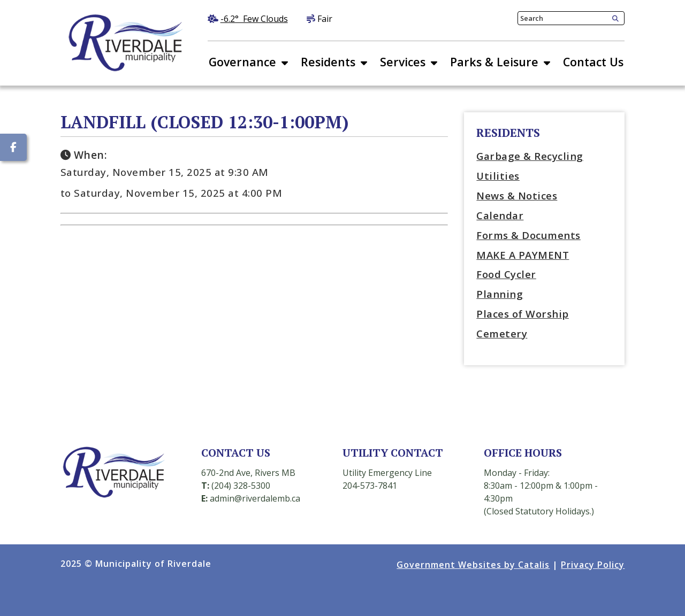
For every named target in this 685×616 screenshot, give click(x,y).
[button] (613, 19)
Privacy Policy (593, 565)
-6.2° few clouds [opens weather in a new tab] (254, 19)
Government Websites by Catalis (473, 565)
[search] (563, 18)
